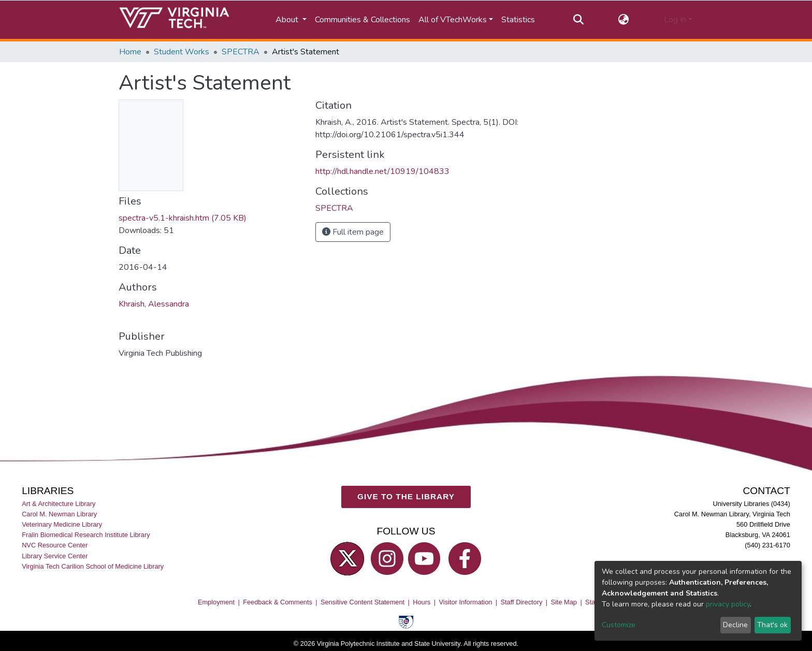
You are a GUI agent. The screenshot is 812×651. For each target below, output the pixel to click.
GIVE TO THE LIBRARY (406, 496)
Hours (422, 602)
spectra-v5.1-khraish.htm (183, 218)
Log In (675, 20)
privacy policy (728, 604)
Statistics (518, 20)
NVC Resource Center (55, 545)
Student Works (182, 52)
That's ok (772, 625)
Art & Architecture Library (59, 504)
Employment (216, 602)
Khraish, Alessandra (154, 304)
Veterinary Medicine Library (62, 524)
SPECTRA (241, 52)
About (288, 20)
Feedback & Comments (278, 602)
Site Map (564, 602)
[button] (624, 20)
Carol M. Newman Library (59, 514)
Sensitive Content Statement (363, 602)
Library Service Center (55, 555)
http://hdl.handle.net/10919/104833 (382, 171)
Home (130, 52)
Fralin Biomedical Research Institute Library (86, 535)
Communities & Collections (363, 20)
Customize (619, 625)
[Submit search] (578, 20)
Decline (735, 625)
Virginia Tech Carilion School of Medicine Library (93, 566)
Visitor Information (466, 602)
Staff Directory (522, 602)
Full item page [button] (353, 232)
